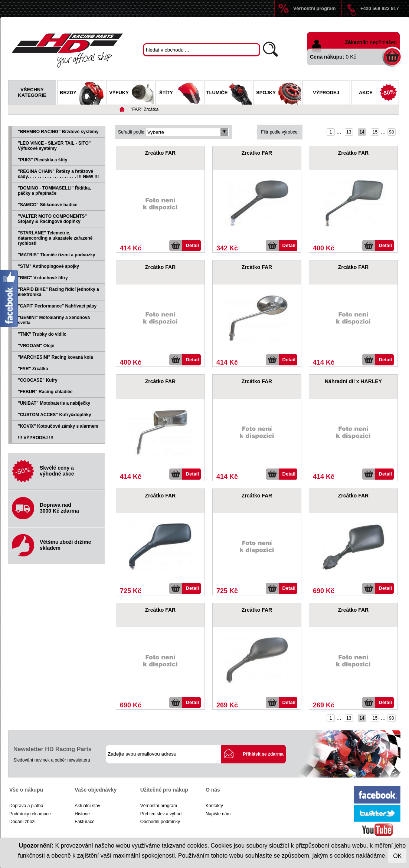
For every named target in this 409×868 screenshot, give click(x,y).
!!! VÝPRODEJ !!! (36, 438)
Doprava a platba (26, 806)
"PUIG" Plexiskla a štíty (42, 160)
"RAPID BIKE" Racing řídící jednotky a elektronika (58, 292)
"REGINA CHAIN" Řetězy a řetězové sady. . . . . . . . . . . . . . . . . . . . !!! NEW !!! (58, 174)
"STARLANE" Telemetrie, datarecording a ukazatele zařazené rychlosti (55, 238)
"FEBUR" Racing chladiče (45, 392)
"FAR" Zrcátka (145, 109)
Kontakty (214, 806)
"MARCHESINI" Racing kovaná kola (55, 357)
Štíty (181, 93)
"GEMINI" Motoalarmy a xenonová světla (54, 320)
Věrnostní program (314, 8)
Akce (379, 93)
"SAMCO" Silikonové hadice (48, 205)
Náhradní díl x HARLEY (353, 381)
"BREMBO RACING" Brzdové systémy (58, 132)
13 (349, 132)
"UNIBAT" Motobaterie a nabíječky (54, 403)
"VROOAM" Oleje (36, 346)
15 (375, 132)
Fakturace (84, 822)
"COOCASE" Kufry (38, 380)
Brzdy (82, 93)
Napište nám (218, 814)
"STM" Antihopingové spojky (48, 266)
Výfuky (131, 93)
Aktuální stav (87, 806)
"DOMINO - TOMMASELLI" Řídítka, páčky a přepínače (54, 191)
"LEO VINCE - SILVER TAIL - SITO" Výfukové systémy (54, 146)
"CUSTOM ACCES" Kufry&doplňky (54, 415)
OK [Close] (397, 856)
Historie (82, 814)
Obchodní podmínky (160, 822)
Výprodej (326, 93)
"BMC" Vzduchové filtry (43, 278)
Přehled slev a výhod (161, 814)
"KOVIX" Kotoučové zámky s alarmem (58, 426)
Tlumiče (229, 93)
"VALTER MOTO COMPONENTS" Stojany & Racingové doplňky (52, 219)
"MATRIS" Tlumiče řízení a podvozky (57, 255)
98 (391, 132)
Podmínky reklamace (30, 814)
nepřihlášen (383, 42)
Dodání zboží (22, 822)
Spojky (278, 93)
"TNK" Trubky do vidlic (42, 334)
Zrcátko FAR (160, 153)
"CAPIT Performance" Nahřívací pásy (57, 306)
